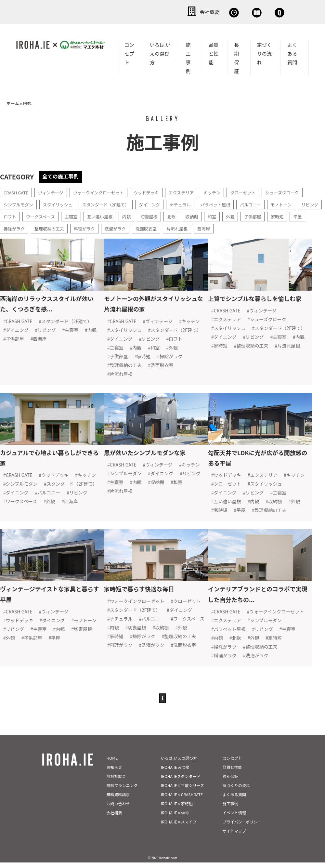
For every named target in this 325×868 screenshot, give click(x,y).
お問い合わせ (266, 11)
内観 (161, 215)
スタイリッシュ (61, 203)
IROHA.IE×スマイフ (179, 836)
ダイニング (158, 203)
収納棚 (229, 215)
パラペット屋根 (228, 203)
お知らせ (114, 781)
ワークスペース (71, 215)
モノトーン (297, 203)
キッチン (224, 191)
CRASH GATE (17, 191)
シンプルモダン (19, 203)
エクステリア (192, 191)
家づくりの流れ (264, 52)
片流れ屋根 (229, 227)
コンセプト (129, 52)
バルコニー (265, 203)
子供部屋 (292, 215)
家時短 (10, 227)
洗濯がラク (164, 227)
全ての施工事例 (63, 175)
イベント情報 (234, 827)
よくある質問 (292, 52)
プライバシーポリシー (242, 836)
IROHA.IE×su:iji (175, 827)
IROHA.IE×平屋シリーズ (182, 800)
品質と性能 (214, 52)
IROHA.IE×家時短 (177, 818)
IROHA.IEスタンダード (181, 790)
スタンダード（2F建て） (112, 203)
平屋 (32, 227)
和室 (250, 215)
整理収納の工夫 (94, 227)
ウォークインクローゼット (104, 191)
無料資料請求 (118, 809)
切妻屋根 (184, 215)
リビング (13, 215)
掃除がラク (57, 227)
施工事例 (188, 57)
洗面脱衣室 (196, 227)
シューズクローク (298, 191)
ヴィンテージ (54, 191)
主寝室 (103, 215)
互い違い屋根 (133, 215)
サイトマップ (234, 845)
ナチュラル (191, 203)
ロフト (38, 215)
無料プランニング (122, 800)
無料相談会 (175, 11)
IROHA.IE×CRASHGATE (182, 809)
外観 (269, 215)
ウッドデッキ (155, 191)
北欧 (208, 215)
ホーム (13, 102)
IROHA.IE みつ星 (175, 781)
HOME (112, 772)
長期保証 (236, 57)
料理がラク (131, 227)
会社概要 (130, 11)
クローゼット (257, 191)
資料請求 (219, 11)
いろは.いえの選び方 (160, 52)
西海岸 (257, 227)
